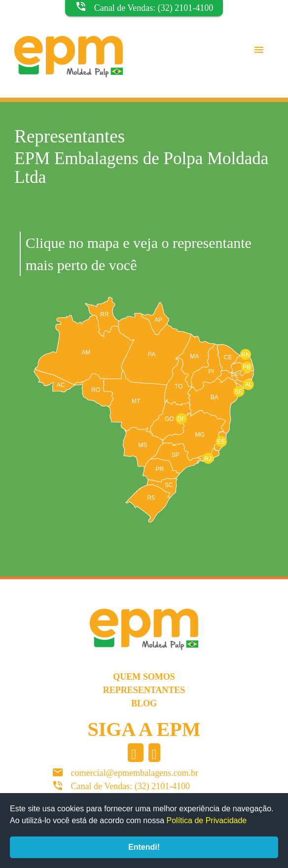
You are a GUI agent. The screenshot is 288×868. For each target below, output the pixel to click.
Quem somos (144, 677)
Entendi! (144, 847)
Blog (144, 703)
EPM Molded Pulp (69, 67)
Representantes (144, 690)
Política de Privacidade (207, 820)
